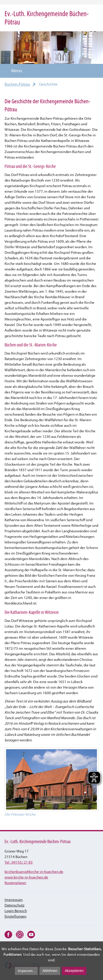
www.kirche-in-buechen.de (26, 877)
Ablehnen (50, 971)
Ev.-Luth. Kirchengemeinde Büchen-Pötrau (47, 18)
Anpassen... (26, 971)
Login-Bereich (16, 911)
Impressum (14, 900)
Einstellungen (15, 916)
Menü (14, 71)
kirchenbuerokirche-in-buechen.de (34, 872)
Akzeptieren (74, 971)
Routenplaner (15, 883)
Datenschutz (14, 905)
